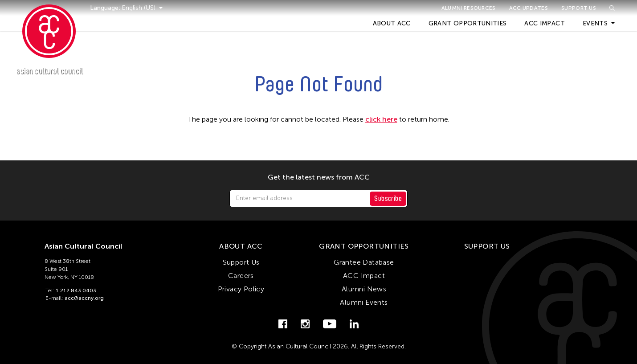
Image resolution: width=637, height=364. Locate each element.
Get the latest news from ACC (319, 177)
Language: (106, 8)
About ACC (392, 23)
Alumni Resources (469, 8)
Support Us (579, 8)
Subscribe (388, 198)
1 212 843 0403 (76, 290)
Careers (241, 276)
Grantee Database (364, 262)
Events (595, 23)
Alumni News (364, 289)
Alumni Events (364, 302)
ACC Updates (529, 8)
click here (381, 119)
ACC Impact (545, 23)
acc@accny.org (84, 298)
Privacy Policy (241, 289)
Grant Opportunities (468, 23)
